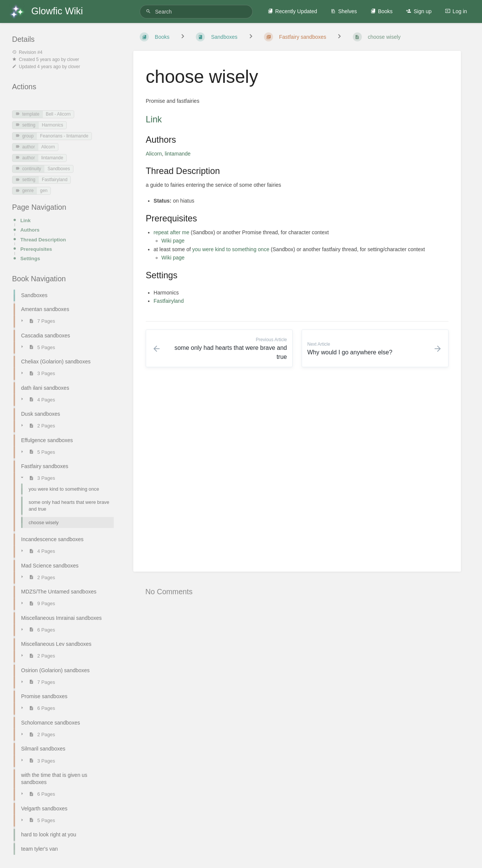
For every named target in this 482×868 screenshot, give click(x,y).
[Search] (149, 11)
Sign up (419, 11)
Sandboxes (59, 169)
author (25, 147)
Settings (30, 259)
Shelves (344, 11)
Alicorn (48, 147)
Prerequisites (36, 249)
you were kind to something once (231, 249)
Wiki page (173, 241)
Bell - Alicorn (58, 114)
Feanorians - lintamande (64, 136)
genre (24, 191)
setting (25, 125)
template (27, 114)
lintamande (52, 158)
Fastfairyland (55, 180)
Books (382, 11)
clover (73, 59)
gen (44, 191)
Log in (456, 11)
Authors (30, 230)
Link (25, 220)
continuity (28, 169)
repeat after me (172, 232)
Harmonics (53, 125)
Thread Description (43, 240)
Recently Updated (292, 11)
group (24, 136)
